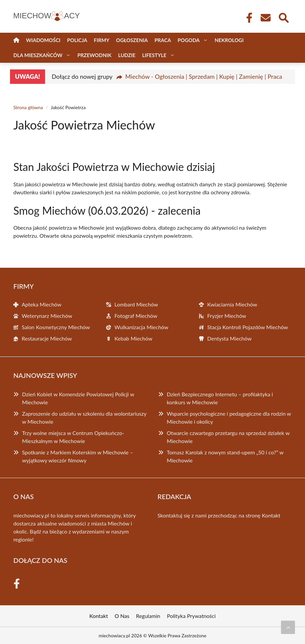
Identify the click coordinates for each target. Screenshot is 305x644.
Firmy (101, 40)
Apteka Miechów (42, 304)
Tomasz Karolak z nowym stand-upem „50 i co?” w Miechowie (225, 456)
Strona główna (28, 107)
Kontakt (271, 515)
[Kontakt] (265, 18)
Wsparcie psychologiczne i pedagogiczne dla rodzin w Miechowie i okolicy (229, 417)
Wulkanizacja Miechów (141, 327)
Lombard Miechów (136, 304)
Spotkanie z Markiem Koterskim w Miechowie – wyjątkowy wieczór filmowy (78, 456)
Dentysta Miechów (229, 338)
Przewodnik (94, 55)
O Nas (122, 616)
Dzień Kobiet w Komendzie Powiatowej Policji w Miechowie (78, 398)
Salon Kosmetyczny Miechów (56, 327)
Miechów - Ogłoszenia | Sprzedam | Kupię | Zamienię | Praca (204, 76)
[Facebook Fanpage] (247, 18)
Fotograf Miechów (136, 316)
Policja (77, 40)
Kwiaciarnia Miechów (232, 304)
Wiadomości (43, 40)
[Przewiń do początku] (288, 627)
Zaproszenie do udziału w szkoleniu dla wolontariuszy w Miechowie (84, 417)
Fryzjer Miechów (227, 316)
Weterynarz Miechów (47, 316)
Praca (163, 40)
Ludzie (127, 55)
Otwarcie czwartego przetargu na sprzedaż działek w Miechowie (228, 437)
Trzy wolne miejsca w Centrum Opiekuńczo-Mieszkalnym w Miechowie (73, 437)
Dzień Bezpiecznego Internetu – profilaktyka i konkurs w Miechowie (220, 398)
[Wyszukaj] (283, 17)
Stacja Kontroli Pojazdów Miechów (248, 327)
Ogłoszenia (132, 40)
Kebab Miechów (133, 338)
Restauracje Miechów (47, 338)
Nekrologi (229, 40)
